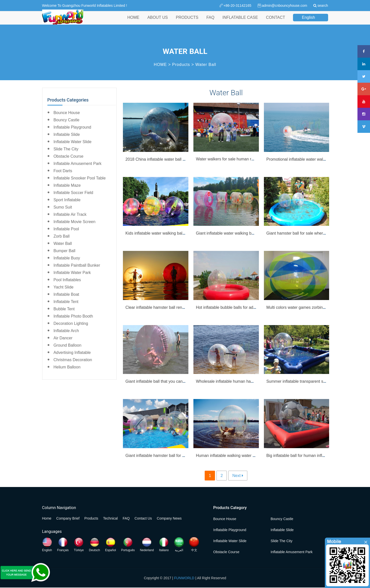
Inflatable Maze (67, 185)
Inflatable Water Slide (72, 142)
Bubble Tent (64, 309)
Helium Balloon (67, 367)
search (323, 6)
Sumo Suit (63, 207)
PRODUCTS (187, 22)
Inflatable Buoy (67, 258)
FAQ (210, 22)
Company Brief (68, 518)
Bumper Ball (64, 251)
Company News (169, 518)
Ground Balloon (67, 345)
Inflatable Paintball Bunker (77, 265)
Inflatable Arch (66, 331)
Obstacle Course (68, 156)
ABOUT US (158, 22)
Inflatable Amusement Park (77, 164)
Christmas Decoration (73, 360)
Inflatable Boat (66, 294)
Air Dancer (63, 338)
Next (236, 476)
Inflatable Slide (67, 134)
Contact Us (143, 518)
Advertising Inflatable (72, 353)
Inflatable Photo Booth (73, 316)
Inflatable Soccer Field (73, 193)
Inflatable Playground (72, 127)
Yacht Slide (63, 287)
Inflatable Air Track (70, 214)
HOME (133, 22)
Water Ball (206, 65)
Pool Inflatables (67, 280)
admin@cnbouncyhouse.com (285, 6)
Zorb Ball (61, 236)
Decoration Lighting (71, 323)
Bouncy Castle (66, 120)
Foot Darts (63, 171)
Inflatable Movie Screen (74, 222)
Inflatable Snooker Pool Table (80, 178)
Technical (110, 518)
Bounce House (67, 113)
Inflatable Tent (66, 302)
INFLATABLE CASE (240, 22)
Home (47, 518)
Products (181, 65)
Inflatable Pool (66, 229)
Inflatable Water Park (72, 273)
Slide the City (66, 149)
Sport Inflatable (67, 200)
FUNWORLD (184, 578)
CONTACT (275, 22)
